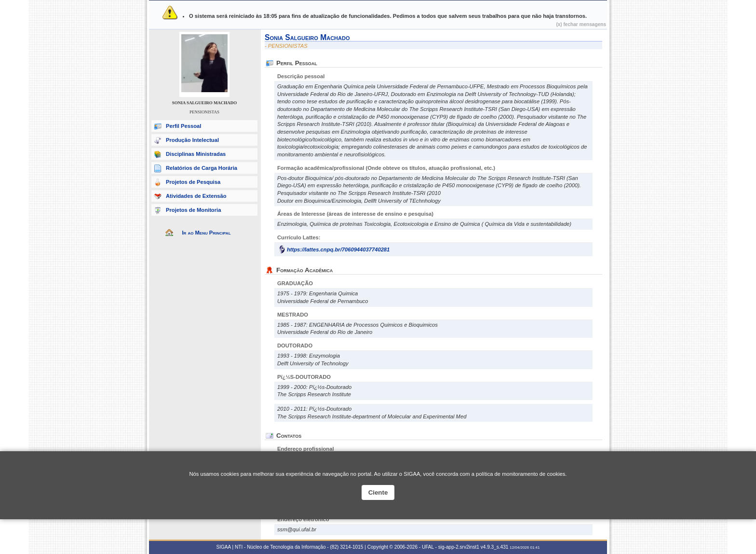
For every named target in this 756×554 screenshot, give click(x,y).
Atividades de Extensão (196, 196)
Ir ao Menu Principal (206, 233)
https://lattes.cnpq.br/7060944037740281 (338, 249)
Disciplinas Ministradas (196, 154)
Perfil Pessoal (183, 126)
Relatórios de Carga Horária (202, 168)
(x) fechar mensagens (581, 24)
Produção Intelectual (192, 140)
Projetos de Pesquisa (193, 182)
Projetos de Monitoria (193, 210)
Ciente (378, 492)
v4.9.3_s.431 (495, 547)
